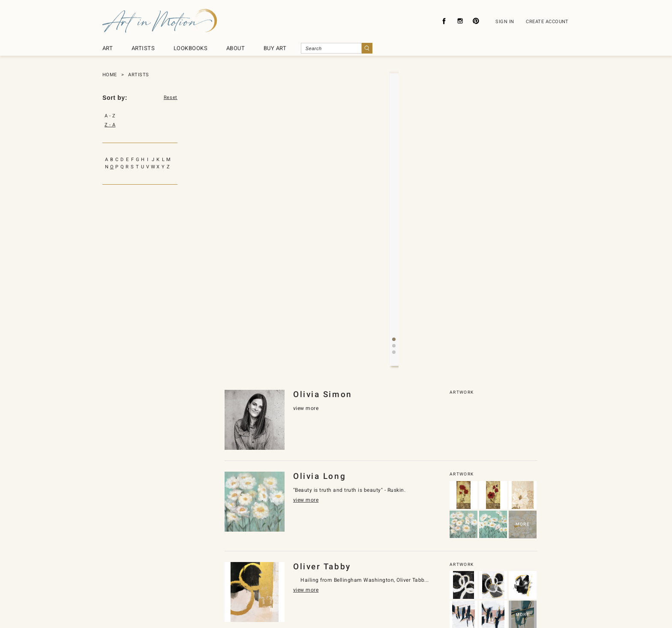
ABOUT (235, 48)
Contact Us (315, 582)
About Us (226, 582)
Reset (171, 98)
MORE (523, 390)
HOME (110, 75)
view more (378, 187)
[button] (387, 218)
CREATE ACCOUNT (547, 22)
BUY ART (275, 48)
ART (108, 48)
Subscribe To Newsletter (427, 582)
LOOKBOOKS (190, 48)
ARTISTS (143, 48)
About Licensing (363, 582)
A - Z (110, 116)
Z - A (110, 125)
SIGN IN (505, 22)
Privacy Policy (270, 582)
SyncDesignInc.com (339, 608)
